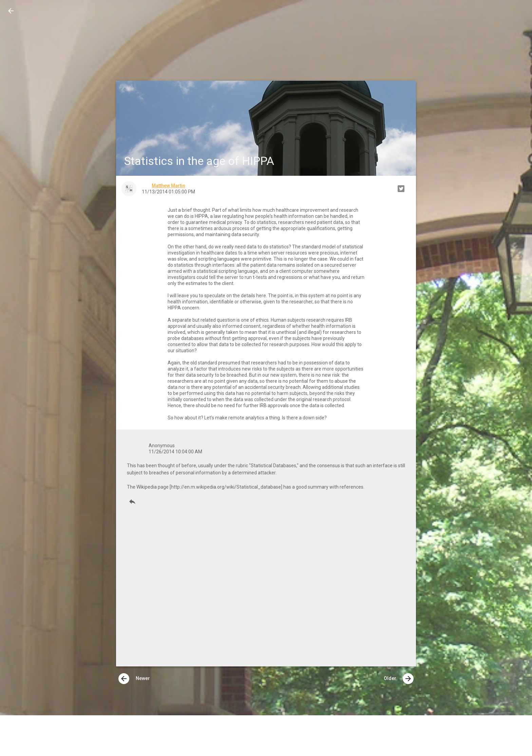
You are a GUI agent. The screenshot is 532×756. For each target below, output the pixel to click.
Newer (134, 679)
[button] (11, 11)
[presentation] (124, 679)
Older (399, 679)
